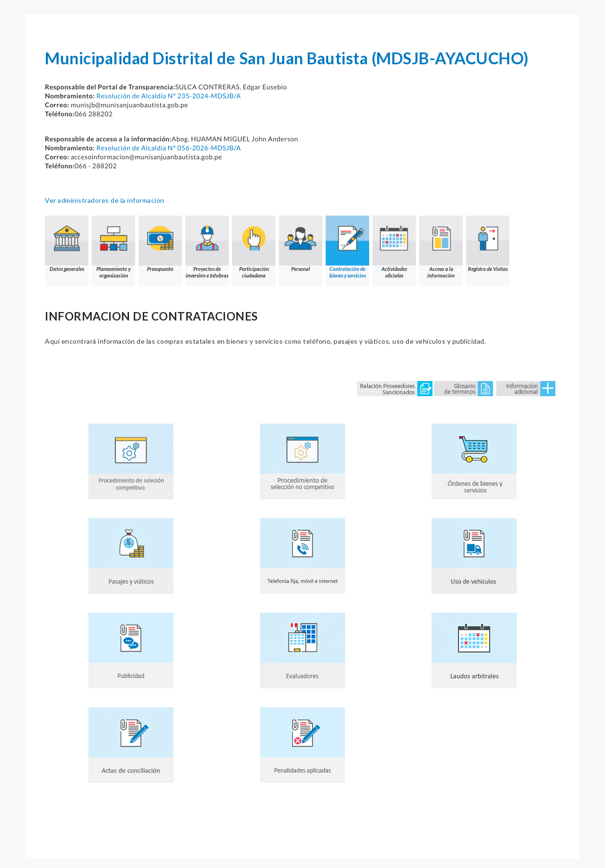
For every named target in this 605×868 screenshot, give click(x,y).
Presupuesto (160, 244)
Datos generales (67, 244)
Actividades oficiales (394, 247)
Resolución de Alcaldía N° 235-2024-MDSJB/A (169, 96)
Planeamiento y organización (113, 247)
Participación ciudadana (254, 247)
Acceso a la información (441, 247)
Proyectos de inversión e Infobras (207, 247)
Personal (301, 244)
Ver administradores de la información (105, 200)
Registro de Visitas (488, 244)
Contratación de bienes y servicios (347, 247)
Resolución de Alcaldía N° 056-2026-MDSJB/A (169, 148)
